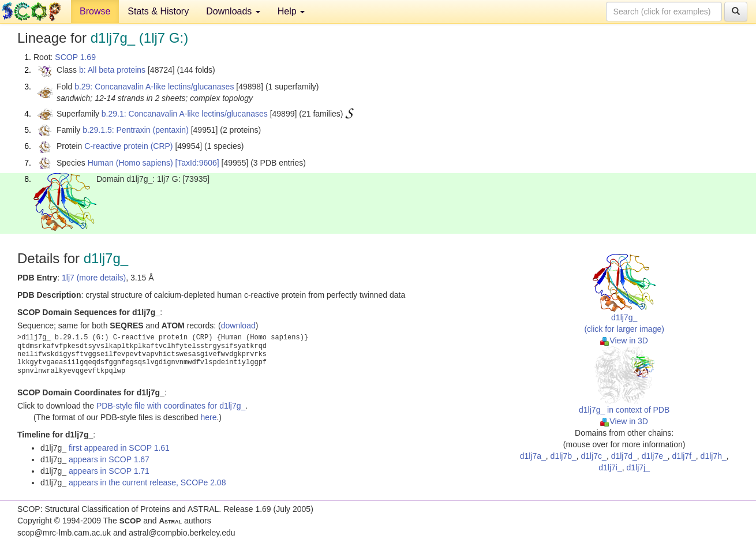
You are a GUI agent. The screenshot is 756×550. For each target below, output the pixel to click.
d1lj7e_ (655, 456)
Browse (95, 11)
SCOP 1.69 (75, 57)
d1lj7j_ (638, 467)
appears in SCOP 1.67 (109, 459)
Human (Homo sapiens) (130, 163)
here (208, 417)
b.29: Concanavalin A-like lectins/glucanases (154, 87)
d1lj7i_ (610, 467)
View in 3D (624, 341)
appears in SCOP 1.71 (109, 471)
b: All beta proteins (112, 70)
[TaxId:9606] (197, 163)
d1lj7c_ (594, 456)
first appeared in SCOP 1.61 (119, 448)
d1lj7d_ (624, 456)
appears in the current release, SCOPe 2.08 (147, 482)
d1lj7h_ (714, 456)
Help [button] (291, 11)
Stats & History (158, 11)
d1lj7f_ (684, 456)
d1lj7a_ (533, 456)
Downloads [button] (233, 11)
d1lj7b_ (564, 456)
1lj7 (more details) (94, 278)
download (238, 325)
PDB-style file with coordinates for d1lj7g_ (171, 406)
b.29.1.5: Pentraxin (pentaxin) (136, 130)
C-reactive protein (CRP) (128, 146)
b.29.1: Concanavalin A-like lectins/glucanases (185, 114)
